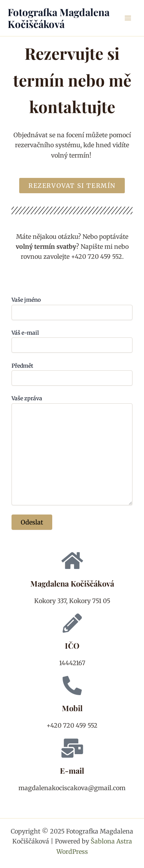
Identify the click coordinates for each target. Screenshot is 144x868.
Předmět (72, 374)
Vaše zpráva (72, 451)
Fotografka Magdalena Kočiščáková (59, 18)
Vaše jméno (72, 308)
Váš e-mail (72, 341)
